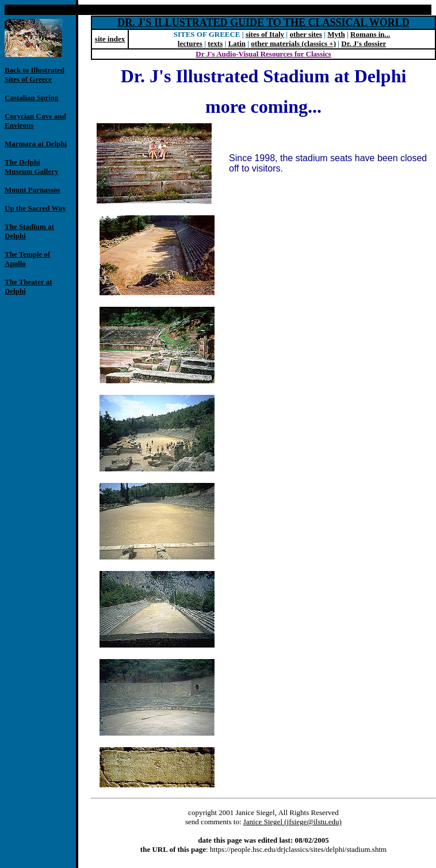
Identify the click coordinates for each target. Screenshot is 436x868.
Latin (237, 43)
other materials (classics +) (293, 43)
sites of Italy (265, 34)
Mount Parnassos (32, 190)
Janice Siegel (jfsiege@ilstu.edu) (292, 822)
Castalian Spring (32, 98)
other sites (305, 34)
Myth (336, 34)
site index (110, 39)
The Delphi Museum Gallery (32, 167)
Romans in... (370, 34)
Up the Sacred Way (35, 208)
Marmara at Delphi (36, 144)
